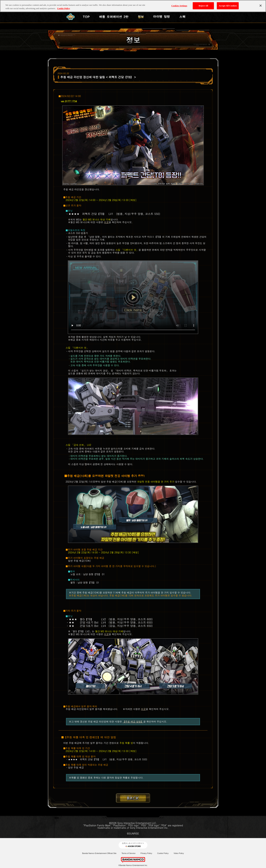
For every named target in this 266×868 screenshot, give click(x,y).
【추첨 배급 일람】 (133, 722)
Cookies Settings (179, 4)
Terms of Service (128, 853)
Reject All (203, 4)
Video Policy (179, 853)
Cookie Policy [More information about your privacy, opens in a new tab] (64, 6)
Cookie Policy (163, 853)
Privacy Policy (146, 853)
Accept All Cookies (228, 4)
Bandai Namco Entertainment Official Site (99, 853)
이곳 (106, 222)
